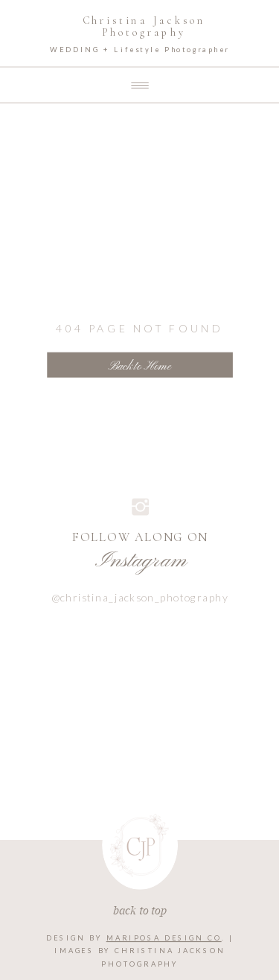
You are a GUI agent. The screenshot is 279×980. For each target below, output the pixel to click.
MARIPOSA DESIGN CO (164, 938)
